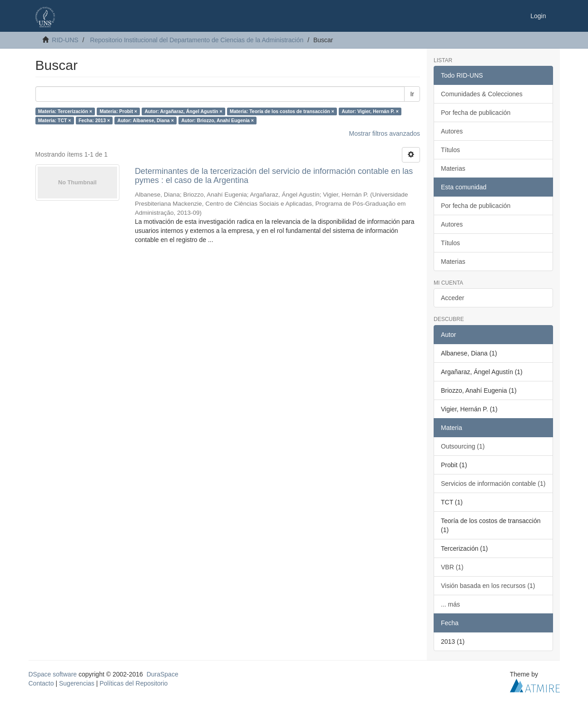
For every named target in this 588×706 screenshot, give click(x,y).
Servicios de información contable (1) (493, 484)
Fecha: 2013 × (94, 120)
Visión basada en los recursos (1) (488, 586)
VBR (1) (452, 567)
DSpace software (53, 674)
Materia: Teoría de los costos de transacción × (282, 111)
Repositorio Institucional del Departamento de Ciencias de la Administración (197, 40)
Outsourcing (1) (463, 446)
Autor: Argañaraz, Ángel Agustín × (183, 111)
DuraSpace (163, 674)
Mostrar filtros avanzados (385, 133)
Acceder (452, 298)
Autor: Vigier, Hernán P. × (370, 111)
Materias (453, 168)
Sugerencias (77, 683)
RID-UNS (65, 40)
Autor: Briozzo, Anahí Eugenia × (217, 120)
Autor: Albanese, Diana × (146, 120)
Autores (452, 131)
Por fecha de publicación (476, 113)
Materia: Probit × (118, 111)
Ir (412, 94)
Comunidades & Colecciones (482, 94)
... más (450, 604)
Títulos (450, 150)
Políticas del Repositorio (133, 683)
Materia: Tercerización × (65, 111)
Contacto (41, 683)
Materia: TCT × (55, 120)
